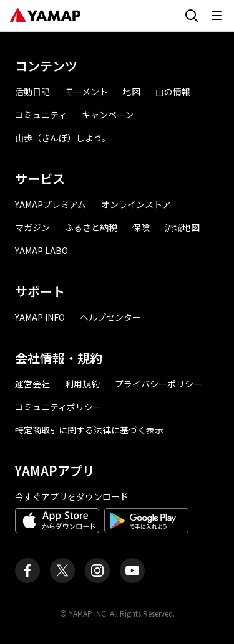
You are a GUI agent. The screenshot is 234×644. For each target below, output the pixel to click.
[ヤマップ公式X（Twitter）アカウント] (62, 571)
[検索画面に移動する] (192, 16)
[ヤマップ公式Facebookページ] (27, 571)
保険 (141, 227)
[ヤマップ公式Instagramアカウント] (97, 571)
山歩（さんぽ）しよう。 (63, 138)
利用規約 (82, 384)
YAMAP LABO (41, 250)
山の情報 (173, 92)
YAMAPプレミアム (51, 204)
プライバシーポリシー (158, 384)
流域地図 (182, 227)
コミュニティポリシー (58, 407)
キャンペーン (108, 115)
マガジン (32, 227)
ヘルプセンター (110, 317)
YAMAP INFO (40, 317)
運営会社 (32, 384)
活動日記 (32, 92)
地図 (132, 92)
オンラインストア (136, 204)
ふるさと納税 (91, 227)
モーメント (86, 92)
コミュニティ (41, 115)
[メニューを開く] (217, 16)
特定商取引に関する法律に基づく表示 (89, 430)
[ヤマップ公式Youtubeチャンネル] (132, 571)
